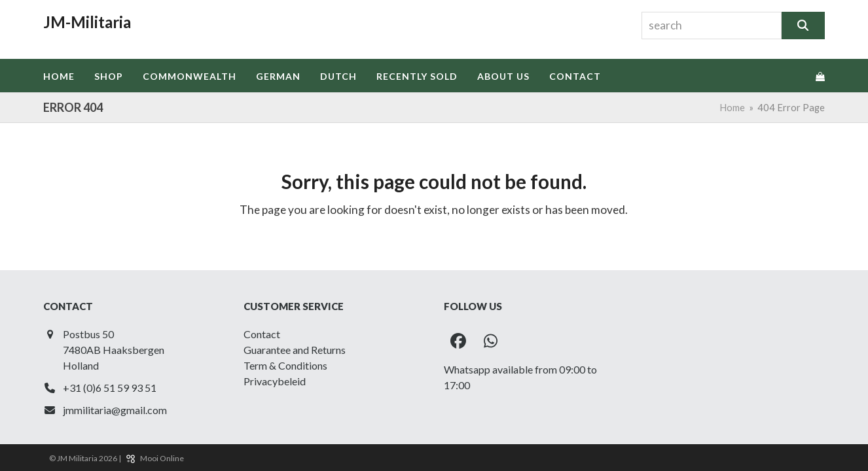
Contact (262, 334)
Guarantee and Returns (295, 350)
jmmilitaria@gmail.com (115, 410)
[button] (820, 76)
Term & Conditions (285, 365)
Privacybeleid (275, 381)
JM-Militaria (87, 22)
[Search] (803, 26)
